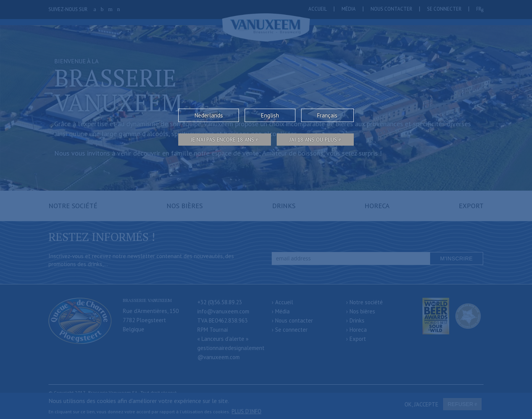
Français (327, 115)
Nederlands (209, 115)
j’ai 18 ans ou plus (313, 140)
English (270, 115)
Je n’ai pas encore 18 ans (222, 140)
